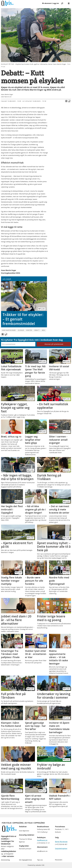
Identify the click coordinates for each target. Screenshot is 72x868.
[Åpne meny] (69, 3)
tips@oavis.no (42, 840)
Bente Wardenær (61, 842)
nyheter (29, 330)
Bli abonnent (47, 3)
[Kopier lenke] (69, 101)
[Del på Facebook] (66, 101)
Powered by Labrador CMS (36, 865)
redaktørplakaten (8, 851)
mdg (44, 330)
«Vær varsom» (8, 856)
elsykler (21, 330)
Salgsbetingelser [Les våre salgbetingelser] (61, 848)
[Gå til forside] (21, 3)
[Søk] (62, 3)
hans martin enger (9, 330)
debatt (37, 330)
